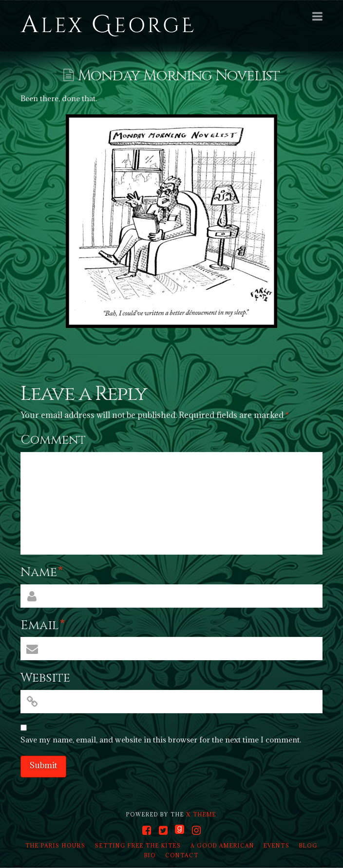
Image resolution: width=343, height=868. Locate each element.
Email (43, 625)
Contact (182, 855)
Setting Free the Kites (138, 846)
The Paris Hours (56, 846)
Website (45, 678)
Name (42, 572)
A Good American (222, 846)
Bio (150, 855)
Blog (308, 846)
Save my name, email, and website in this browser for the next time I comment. (161, 740)
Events (277, 846)
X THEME (201, 814)
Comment (53, 440)
